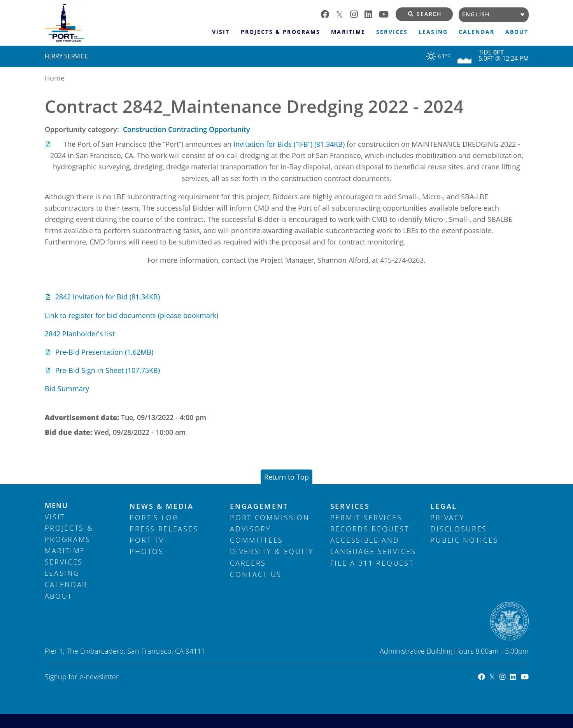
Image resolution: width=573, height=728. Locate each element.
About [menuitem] (517, 32)
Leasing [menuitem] (433, 32)
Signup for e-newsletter (82, 677)
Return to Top (286, 477)
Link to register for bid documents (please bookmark (131, 315)
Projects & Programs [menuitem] (280, 32)
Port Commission (270, 517)
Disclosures (459, 529)
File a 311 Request (372, 563)
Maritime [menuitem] (348, 32)
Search (425, 14)
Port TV (147, 540)
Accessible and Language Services (373, 546)
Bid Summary (67, 389)
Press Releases (164, 529)
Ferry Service (66, 56)
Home (55, 78)
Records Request (370, 529)
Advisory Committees (257, 534)
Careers (248, 563)
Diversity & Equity (272, 551)
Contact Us (256, 574)
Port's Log (154, 517)
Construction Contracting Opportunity (187, 129)
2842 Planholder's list (80, 334)
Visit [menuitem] (221, 32)
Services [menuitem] (392, 32)
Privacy (447, 517)
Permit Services (366, 517)
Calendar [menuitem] (476, 32)
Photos (146, 551)
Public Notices (464, 540)
